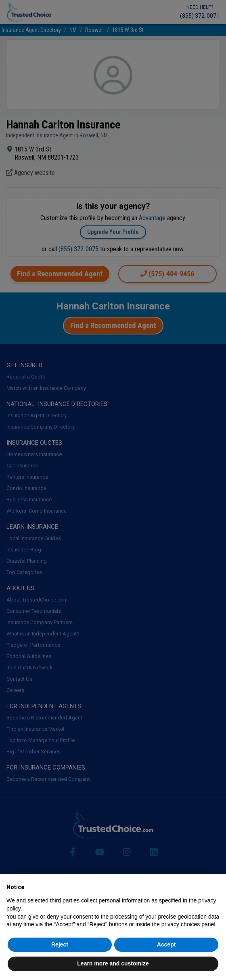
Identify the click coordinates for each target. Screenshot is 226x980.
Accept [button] (166, 944)
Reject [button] (60, 944)
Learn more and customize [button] (113, 963)
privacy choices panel (188, 924)
